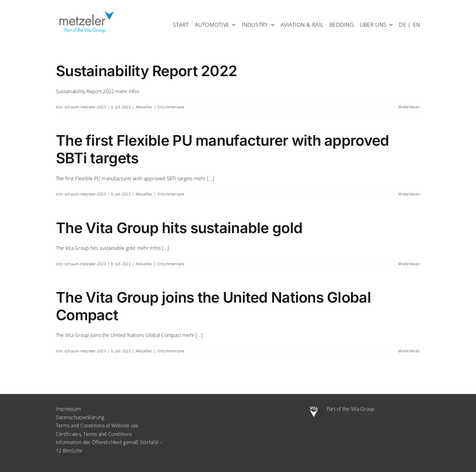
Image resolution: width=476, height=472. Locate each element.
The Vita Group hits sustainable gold (179, 228)
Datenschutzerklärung (80, 417)
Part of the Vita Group (351, 409)
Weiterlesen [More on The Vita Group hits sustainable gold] (409, 264)
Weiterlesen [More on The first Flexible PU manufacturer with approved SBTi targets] (409, 194)
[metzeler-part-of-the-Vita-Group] (86, 10)
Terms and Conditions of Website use (97, 426)
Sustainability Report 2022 (146, 71)
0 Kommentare (171, 107)
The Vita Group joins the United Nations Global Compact (213, 306)
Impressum (68, 409)
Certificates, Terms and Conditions (94, 434)
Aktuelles (144, 107)
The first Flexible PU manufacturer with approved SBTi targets (222, 149)
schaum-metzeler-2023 (85, 107)
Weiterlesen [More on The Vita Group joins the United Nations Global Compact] (409, 351)
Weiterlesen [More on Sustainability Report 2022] (409, 107)
